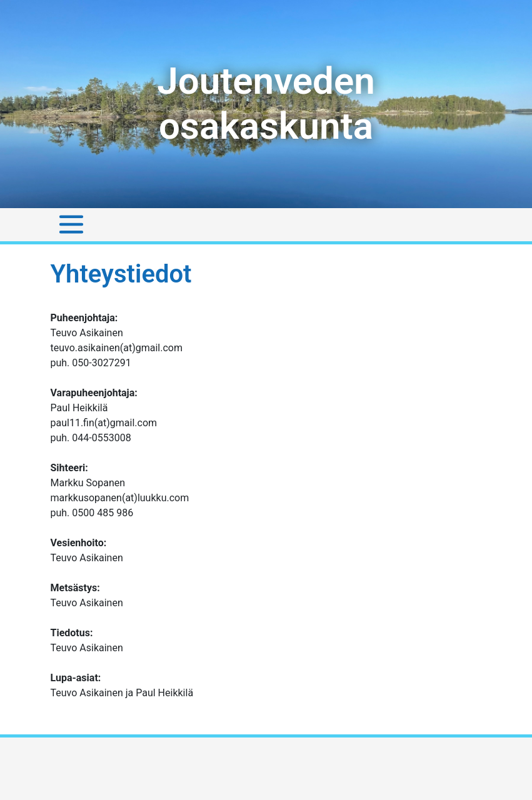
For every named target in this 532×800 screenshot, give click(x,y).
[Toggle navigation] (71, 225)
